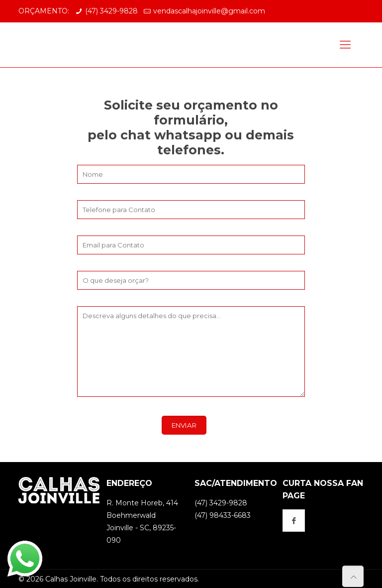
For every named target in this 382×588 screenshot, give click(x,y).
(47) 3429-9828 (111, 11)
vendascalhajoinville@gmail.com (209, 11)
